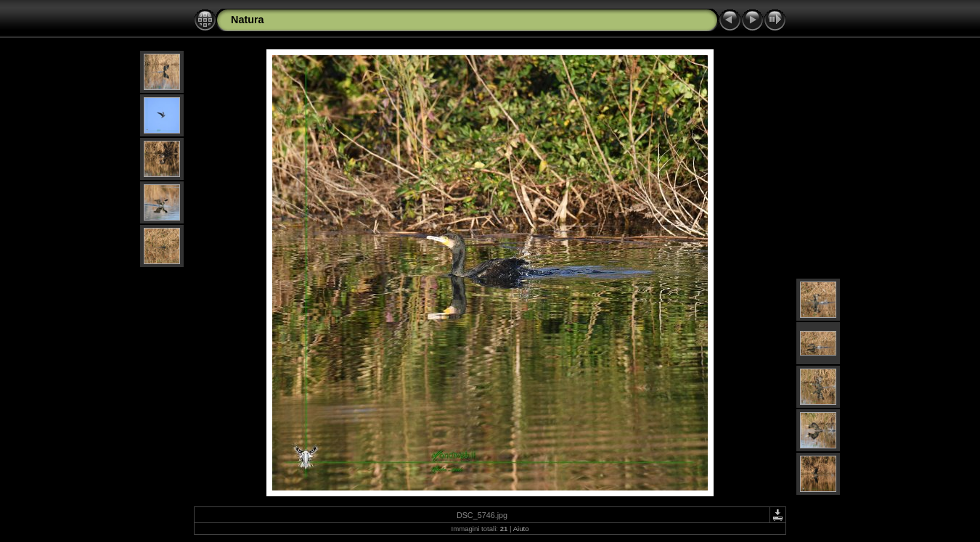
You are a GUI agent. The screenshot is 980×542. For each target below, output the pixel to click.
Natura (248, 20)
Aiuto (521, 529)
